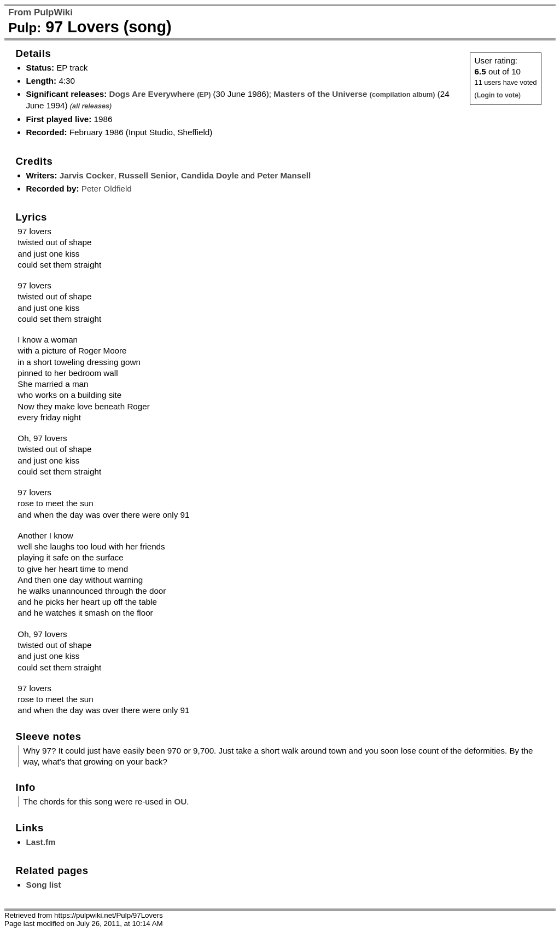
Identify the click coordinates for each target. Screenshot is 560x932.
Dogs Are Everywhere (160, 94)
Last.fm (41, 842)
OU (180, 801)
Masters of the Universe (354, 94)
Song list (44, 885)
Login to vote (498, 95)
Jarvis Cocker (87, 175)
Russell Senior (148, 175)
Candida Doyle (210, 175)
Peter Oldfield (107, 189)
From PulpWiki (40, 12)
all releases (91, 106)
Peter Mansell (284, 175)
